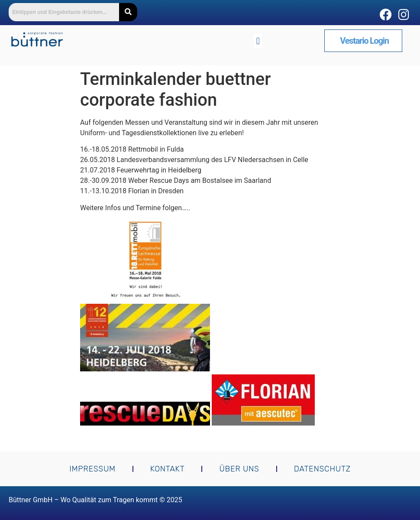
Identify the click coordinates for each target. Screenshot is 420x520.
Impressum (92, 469)
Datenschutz (322, 469)
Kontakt (168, 469)
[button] (258, 41)
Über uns (239, 469)
